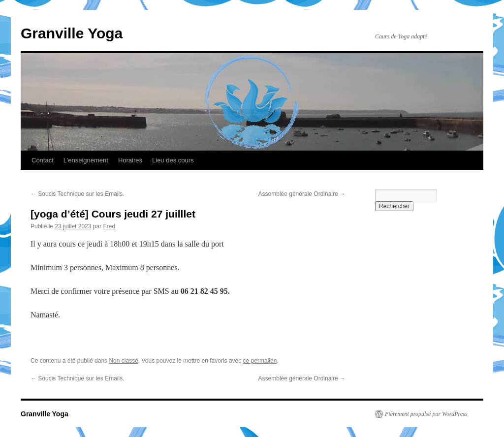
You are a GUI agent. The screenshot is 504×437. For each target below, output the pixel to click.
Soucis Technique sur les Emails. (78, 194)
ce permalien (260, 361)
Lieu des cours (173, 160)
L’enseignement (86, 160)
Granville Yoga (72, 33)
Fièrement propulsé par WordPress (426, 414)
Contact (43, 160)
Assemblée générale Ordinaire (302, 194)
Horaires (130, 160)
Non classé (123, 361)
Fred (109, 226)
